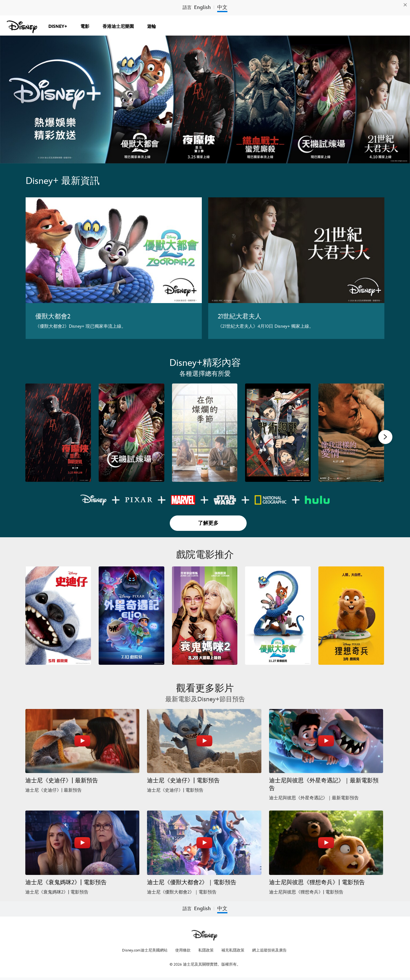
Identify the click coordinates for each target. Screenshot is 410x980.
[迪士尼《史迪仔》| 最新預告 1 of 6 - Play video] (82, 741)
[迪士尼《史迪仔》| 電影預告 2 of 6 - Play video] (204, 741)
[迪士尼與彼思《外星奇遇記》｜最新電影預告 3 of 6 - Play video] (326, 741)
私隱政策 (206, 950)
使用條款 (183, 950)
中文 (222, 8)
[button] (385, 437)
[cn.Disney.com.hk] (22, 27)
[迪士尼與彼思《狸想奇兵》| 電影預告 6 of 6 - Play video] (326, 843)
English (202, 8)
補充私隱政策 (233, 950)
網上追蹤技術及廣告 (269, 950)
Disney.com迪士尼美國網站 (145, 950)
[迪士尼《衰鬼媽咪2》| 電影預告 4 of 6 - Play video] (82, 843)
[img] (405, 5)
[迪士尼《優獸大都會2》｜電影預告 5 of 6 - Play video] (204, 843)
